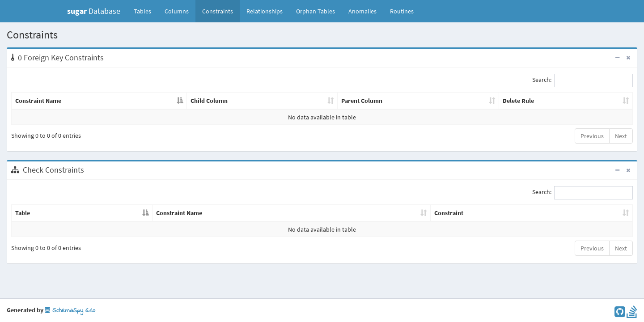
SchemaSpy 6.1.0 (70, 311)
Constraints (218, 11)
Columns (177, 11)
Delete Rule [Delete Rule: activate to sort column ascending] (518, 101)
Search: (583, 80)
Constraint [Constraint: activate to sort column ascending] (449, 213)
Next (621, 136)
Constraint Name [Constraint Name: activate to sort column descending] (38, 101)
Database (94, 11)
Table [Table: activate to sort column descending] (23, 213)
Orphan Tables (316, 11)
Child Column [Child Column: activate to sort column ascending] (209, 101)
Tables (146, 11)
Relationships (265, 11)
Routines (402, 11)
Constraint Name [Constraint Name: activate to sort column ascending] (179, 213)
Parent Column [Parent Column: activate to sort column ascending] (362, 101)
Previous (592, 136)
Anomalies (362, 11)
